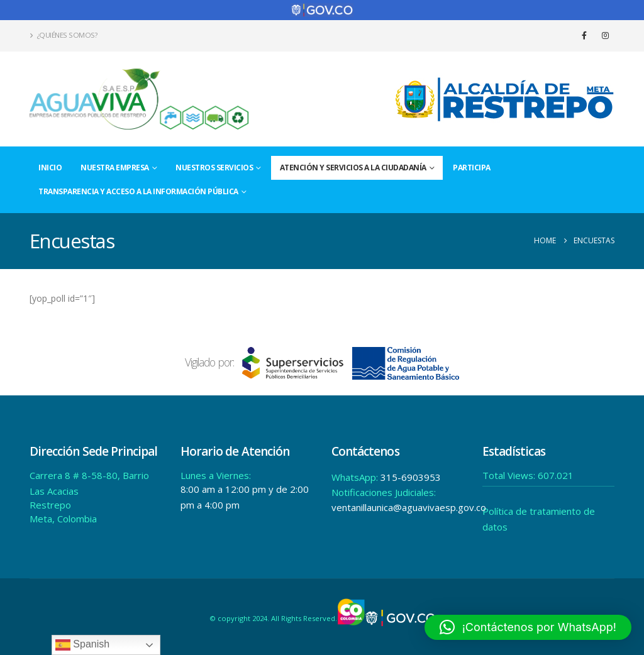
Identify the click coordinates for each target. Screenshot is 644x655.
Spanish (82, 645)
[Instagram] (605, 35)
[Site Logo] (140, 99)
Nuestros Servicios (214, 168)
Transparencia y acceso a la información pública (138, 191)
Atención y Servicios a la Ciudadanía (353, 168)
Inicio (50, 168)
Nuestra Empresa (115, 168)
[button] (528, 627)
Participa (472, 168)
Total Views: (510, 475)
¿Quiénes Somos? (63, 35)
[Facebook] (584, 35)
